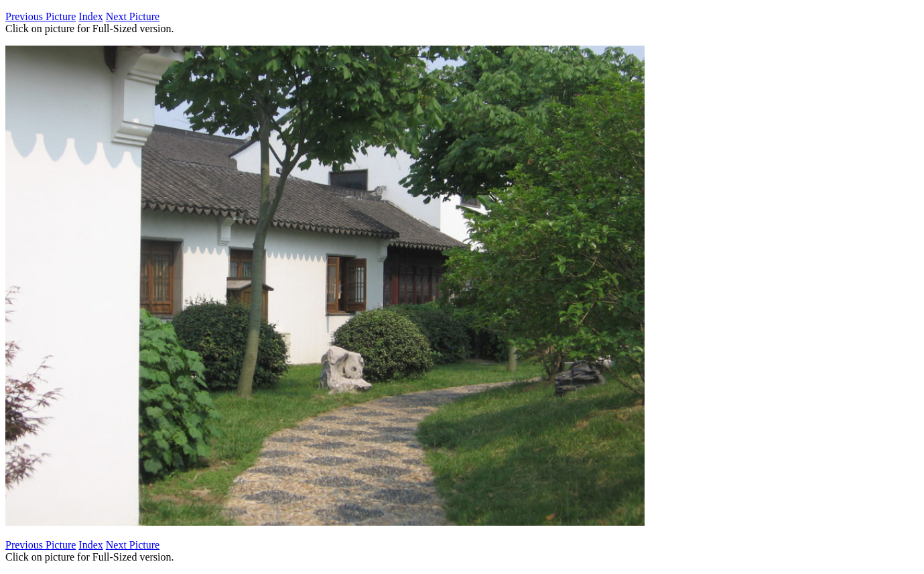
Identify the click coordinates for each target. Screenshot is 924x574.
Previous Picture (41, 16)
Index (90, 16)
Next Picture (133, 16)
